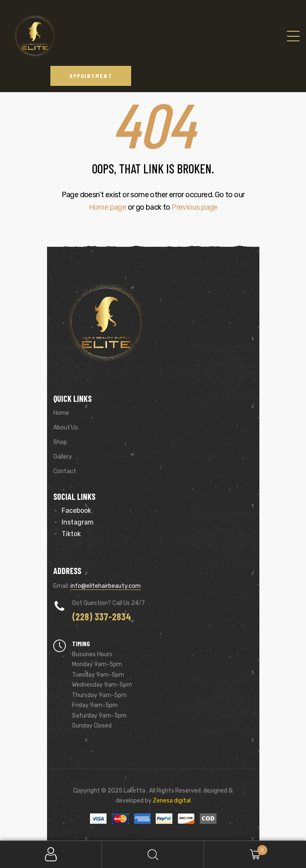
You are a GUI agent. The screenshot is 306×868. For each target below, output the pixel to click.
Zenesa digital (171, 801)
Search (153, 854)
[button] (91, 76)
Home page (108, 207)
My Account (51, 854)
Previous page (194, 207)
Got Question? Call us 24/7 (108, 603)
